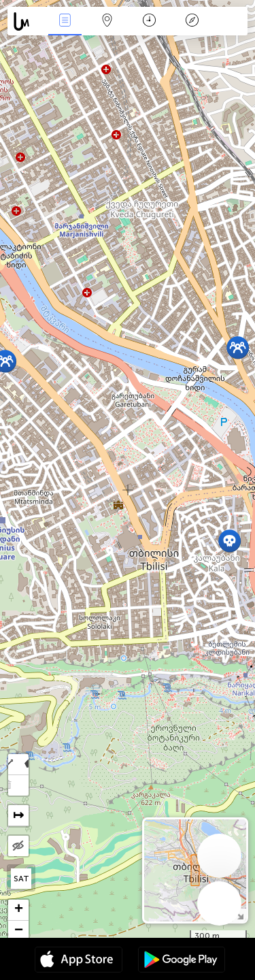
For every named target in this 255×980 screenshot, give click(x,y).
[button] (230, 541)
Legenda (192, 21)
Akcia (65, 21)
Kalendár (149, 21)
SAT (21, 879)
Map (107, 21)
